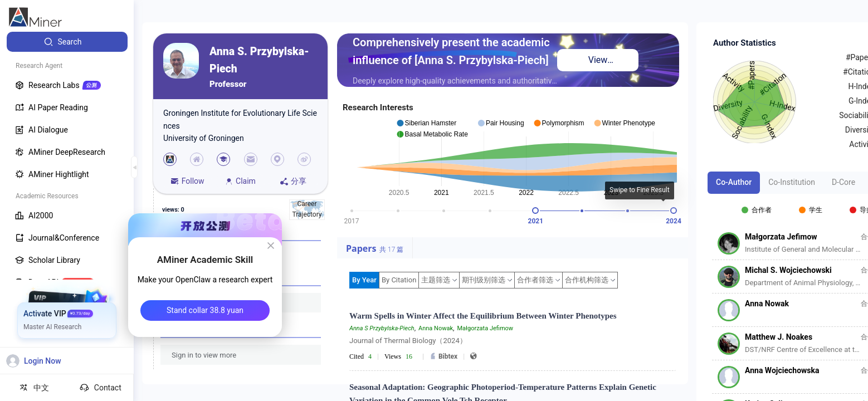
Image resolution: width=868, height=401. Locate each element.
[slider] (535, 211)
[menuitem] (67, 42)
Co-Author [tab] (734, 182)
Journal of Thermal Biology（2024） (408, 341)
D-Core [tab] (843, 182)
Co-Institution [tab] (792, 182)
